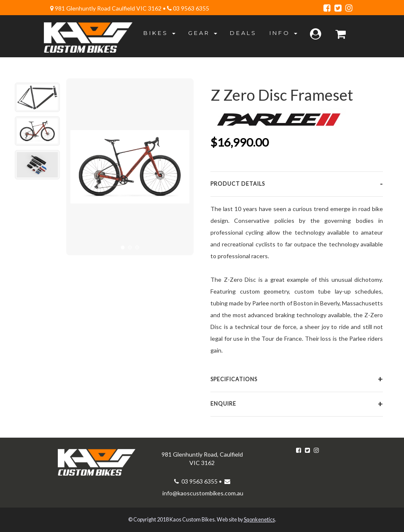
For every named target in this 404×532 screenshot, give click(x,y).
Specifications (234, 379)
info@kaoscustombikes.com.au (203, 493)
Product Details (238, 184)
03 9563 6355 (190, 8)
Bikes (159, 33)
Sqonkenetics (259, 520)
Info (283, 33)
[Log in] (316, 34)
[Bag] (341, 34)
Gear (203, 33)
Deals (243, 33)
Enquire (223, 404)
